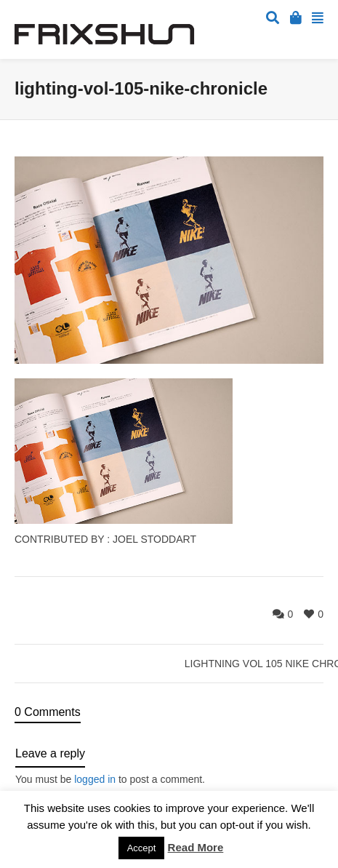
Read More (196, 847)
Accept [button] (142, 848)
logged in (95, 779)
